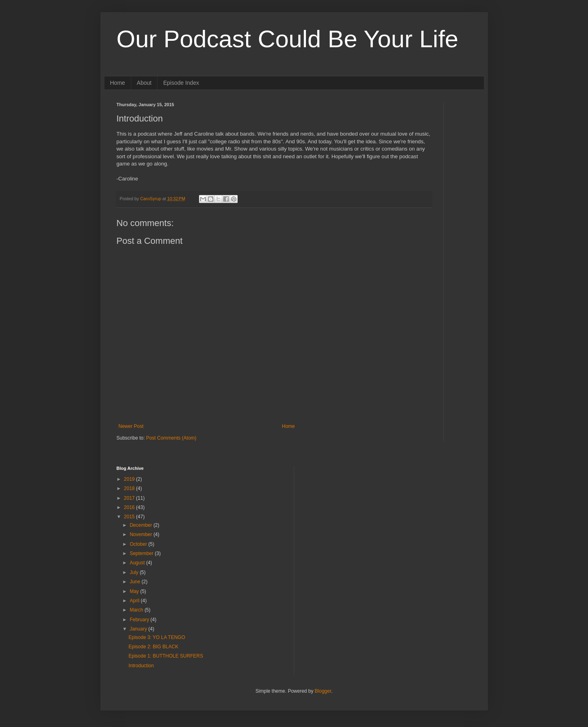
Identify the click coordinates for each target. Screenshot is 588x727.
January (139, 629)
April (135, 601)
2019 (130, 479)
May (135, 591)
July (135, 572)
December (141, 525)
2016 (130, 507)
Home (118, 83)
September (142, 553)
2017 (130, 498)
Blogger (323, 691)
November (141, 534)
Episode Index (181, 83)
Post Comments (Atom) (171, 438)
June (135, 582)
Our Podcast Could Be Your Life (288, 39)
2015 (130, 517)
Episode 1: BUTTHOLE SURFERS (166, 656)
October (139, 544)
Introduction (141, 666)
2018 (130, 488)
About (144, 83)
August (138, 563)
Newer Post (131, 426)
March (137, 610)
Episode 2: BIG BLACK (153, 647)
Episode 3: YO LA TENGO (157, 637)
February (140, 620)
